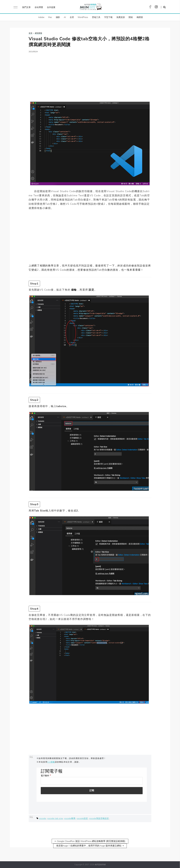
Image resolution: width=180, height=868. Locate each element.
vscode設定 (82, 818)
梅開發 (140, 17)
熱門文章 (26, 7)
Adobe (41, 17)
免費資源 (121, 17)
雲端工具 (96, 17)
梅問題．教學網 (91, 7)
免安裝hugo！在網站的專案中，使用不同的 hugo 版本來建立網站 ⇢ (90, 846)
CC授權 (51, 762)
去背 (72, 17)
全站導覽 (39, 7)
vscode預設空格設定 (99, 818)
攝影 (58, 17)
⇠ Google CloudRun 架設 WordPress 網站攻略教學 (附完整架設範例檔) (90, 841)
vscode (42, 818)
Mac (50, 17)
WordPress (83, 17)
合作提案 (51, 7)
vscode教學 (70, 818)
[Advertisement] (90, 75)
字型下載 (108, 17)
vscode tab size (55, 818)
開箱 (131, 17)
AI (65, 17)
